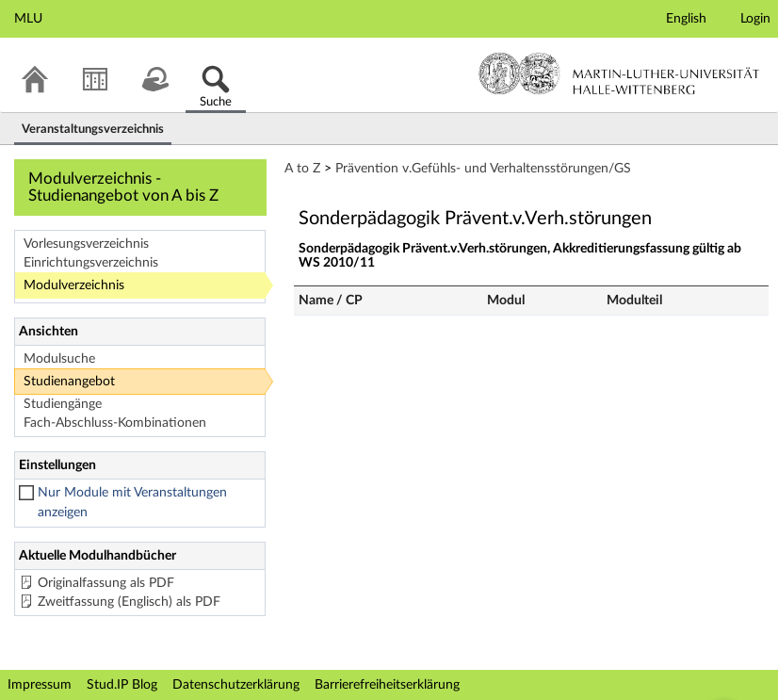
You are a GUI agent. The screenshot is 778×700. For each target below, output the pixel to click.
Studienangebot (69, 382)
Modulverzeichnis (74, 285)
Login (755, 19)
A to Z (302, 169)
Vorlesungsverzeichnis (86, 244)
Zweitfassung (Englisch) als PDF (129, 602)
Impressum (40, 685)
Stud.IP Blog (122, 685)
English (686, 19)
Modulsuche (59, 359)
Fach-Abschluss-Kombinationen (115, 423)
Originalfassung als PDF (106, 583)
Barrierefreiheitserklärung (387, 685)
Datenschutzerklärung (236, 685)
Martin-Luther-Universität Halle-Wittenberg (619, 73)
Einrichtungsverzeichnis (91, 263)
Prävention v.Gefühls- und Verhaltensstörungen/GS (483, 169)
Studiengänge (63, 404)
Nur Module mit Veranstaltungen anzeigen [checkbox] (132, 503)
